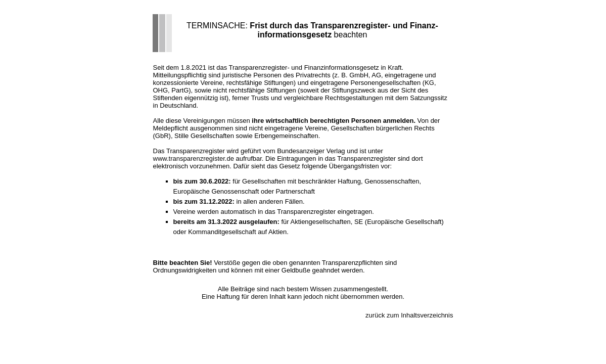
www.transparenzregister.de (194, 158)
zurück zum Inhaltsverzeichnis (409, 315)
